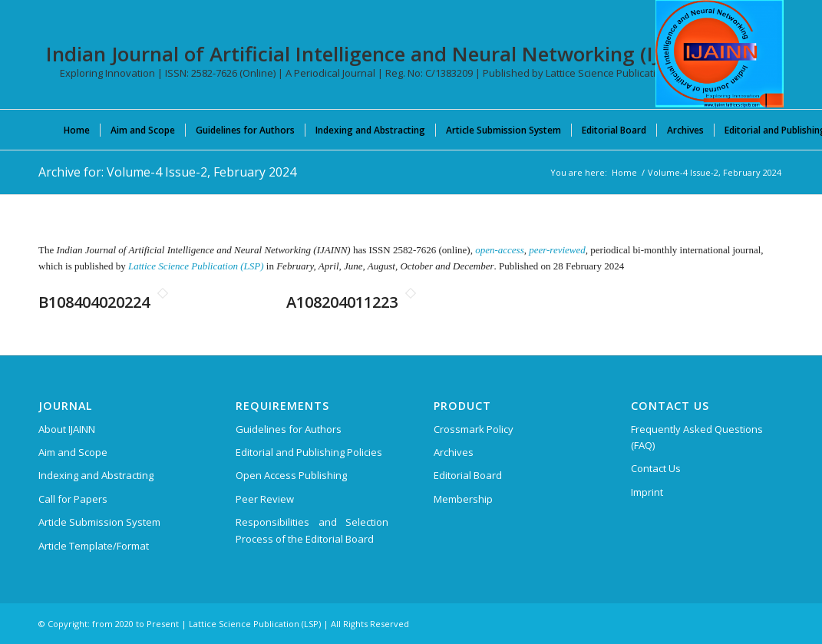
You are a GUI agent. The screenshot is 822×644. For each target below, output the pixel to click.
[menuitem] (77, 130)
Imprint (647, 492)
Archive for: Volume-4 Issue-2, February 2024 (167, 172)
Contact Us (656, 468)
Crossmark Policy (474, 429)
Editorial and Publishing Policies (309, 452)
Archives (454, 452)
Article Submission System (99, 522)
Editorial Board (468, 475)
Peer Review (265, 499)
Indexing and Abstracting (96, 475)
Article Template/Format (94, 546)
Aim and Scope (73, 452)
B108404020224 (94, 302)
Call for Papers (73, 499)
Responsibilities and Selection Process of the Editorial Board (312, 530)
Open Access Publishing (291, 475)
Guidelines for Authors (289, 429)
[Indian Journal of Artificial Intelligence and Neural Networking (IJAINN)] (720, 54)
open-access (500, 250)
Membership (463, 499)
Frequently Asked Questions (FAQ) (697, 437)
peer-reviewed (557, 250)
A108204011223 (342, 302)
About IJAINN (67, 429)
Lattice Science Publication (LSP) (196, 266)
